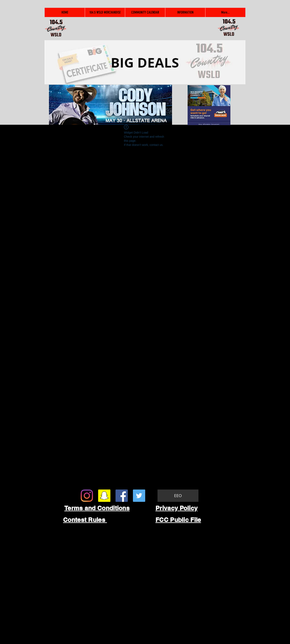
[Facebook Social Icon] (122, 496)
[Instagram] (87, 496)
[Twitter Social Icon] (139, 496)
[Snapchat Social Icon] (104, 496)
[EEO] (178, 496)
